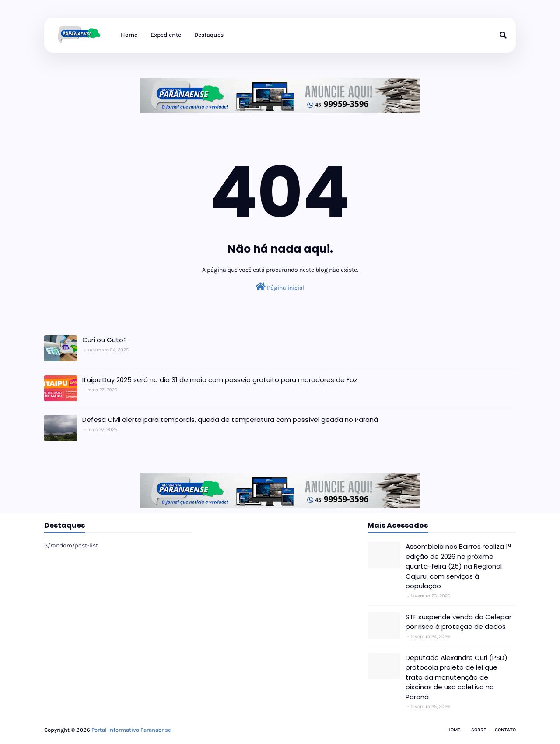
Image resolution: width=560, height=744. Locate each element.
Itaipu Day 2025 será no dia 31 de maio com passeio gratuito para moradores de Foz (220, 380)
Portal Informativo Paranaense (131, 730)
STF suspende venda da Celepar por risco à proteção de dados (458, 622)
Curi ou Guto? (105, 340)
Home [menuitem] (129, 35)
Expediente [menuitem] (166, 35)
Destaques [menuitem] (209, 35)
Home (454, 730)
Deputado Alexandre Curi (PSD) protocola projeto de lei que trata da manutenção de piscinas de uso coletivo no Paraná (457, 677)
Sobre (479, 730)
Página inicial (280, 287)
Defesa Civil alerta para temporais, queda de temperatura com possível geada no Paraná (230, 419)
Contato (505, 730)
